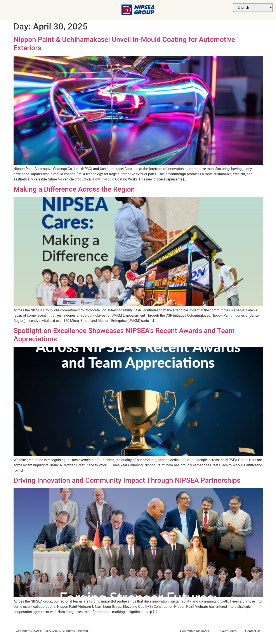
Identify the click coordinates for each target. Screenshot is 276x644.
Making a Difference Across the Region (74, 189)
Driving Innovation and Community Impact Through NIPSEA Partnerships (127, 480)
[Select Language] (253, 8)
